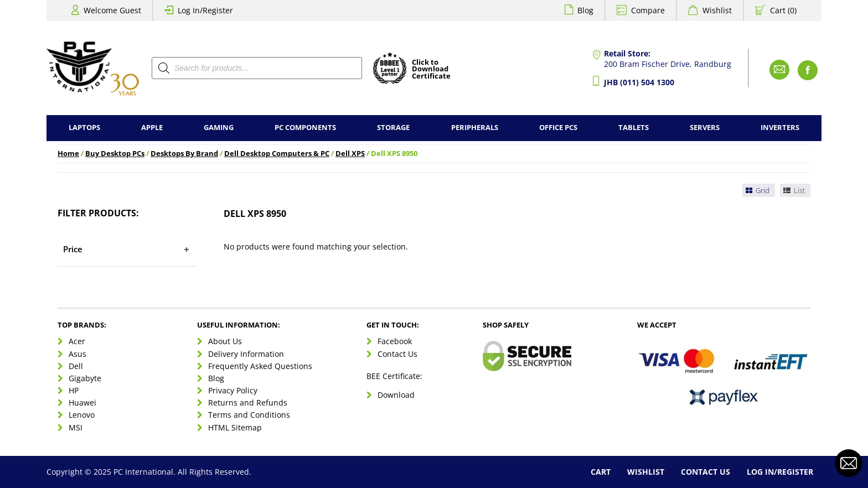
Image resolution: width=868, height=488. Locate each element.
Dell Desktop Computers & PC (277, 154)
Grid (757, 190)
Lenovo (82, 415)
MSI (76, 427)
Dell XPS (350, 154)
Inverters (780, 128)
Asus (77, 354)
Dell (76, 366)
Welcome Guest (112, 10)
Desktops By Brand (184, 154)
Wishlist (717, 10)
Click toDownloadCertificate (431, 70)
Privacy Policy (233, 390)
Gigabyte (85, 378)
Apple (152, 128)
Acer (77, 341)
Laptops (84, 128)
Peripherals (475, 128)
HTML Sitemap (235, 427)
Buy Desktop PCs (115, 154)
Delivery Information (246, 354)
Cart (601, 472)
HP (74, 390)
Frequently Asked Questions (260, 366)
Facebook (395, 341)
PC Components (305, 128)
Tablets (634, 128)
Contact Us (397, 354)
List (793, 190)
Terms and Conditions (249, 415)
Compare (648, 10)
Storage (393, 128)
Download (396, 395)
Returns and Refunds (248, 403)
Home (68, 154)
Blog (585, 10)
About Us (225, 341)
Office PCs (558, 128)
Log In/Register (205, 10)
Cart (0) (783, 10)
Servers (705, 128)
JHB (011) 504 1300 (639, 82)
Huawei (82, 403)
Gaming (219, 128)
